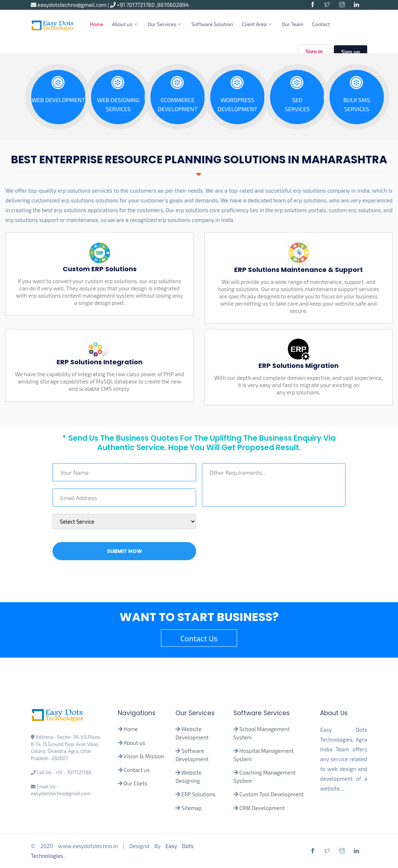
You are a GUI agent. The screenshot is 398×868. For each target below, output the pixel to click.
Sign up (351, 52)
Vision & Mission (144, 756)
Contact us (137, 770)
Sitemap (192, 808)
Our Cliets (136, 783)
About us (124, 24)
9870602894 (173, 5)
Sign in (314, 52)
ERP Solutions (199, 794)
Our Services (164, 24)
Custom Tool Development (271, 794)
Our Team (293, 24)
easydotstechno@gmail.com (69, 5)
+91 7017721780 (133, 5)
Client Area (256, 24)
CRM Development (262, 808)
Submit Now (125, 551)
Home (97, 24)
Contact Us (199, 638)
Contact (321, 24)
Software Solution (212, 24)
